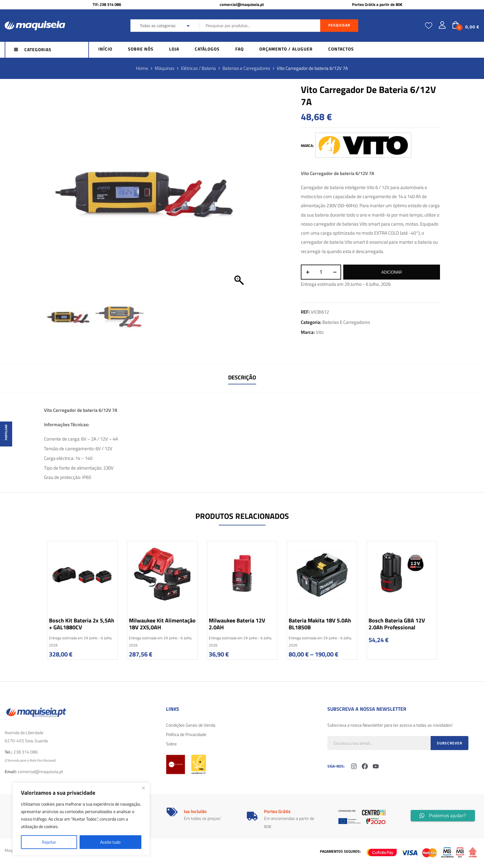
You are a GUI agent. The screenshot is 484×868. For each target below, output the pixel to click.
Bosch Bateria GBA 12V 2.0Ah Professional (397, 624)
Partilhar (6, 432)
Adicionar (392, 272)
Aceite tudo (110, 842)
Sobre (171, 744)
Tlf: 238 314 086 (107, 4)
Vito (320, 332)
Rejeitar (49, 842)
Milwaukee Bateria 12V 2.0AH (237, 624)
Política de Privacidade (186, 734)
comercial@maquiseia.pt (242, 4)
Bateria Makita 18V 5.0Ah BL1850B (320, 624)
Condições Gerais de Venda (191, 725)
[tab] (242, 378)
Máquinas (165, 68)
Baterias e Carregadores (246, 68)
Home (142, 68)
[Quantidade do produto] (321, 272)
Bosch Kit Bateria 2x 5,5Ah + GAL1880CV (82, 624)
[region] (81, 819)
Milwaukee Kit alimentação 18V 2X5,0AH (162, 624)
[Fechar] (143, 788)
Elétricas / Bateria (198, 68)
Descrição (242, 377)
